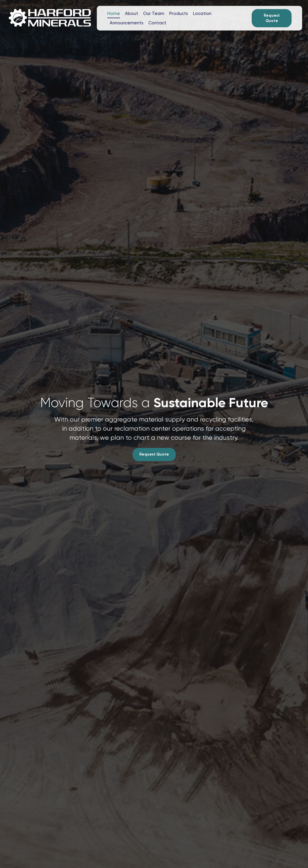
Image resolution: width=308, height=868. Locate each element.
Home (114, 13)
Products (179, 13)
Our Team (154, 13)
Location (202, 13)
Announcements (127, 23)
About (132, 13)
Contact (157, 23)
